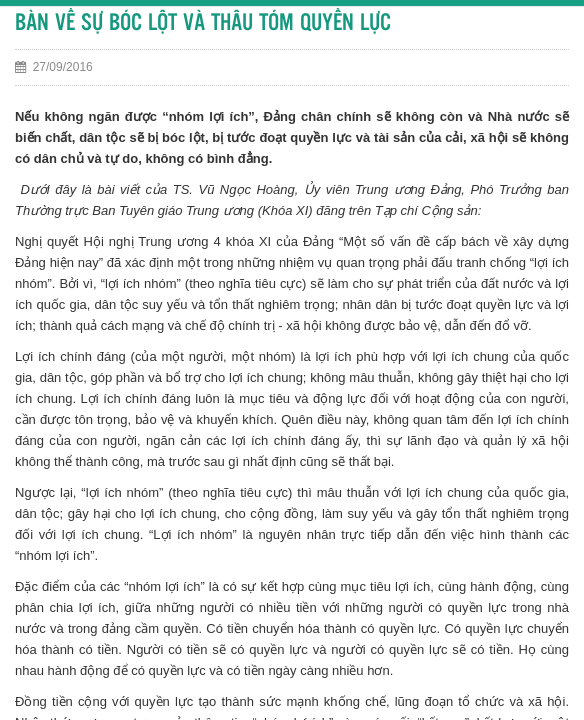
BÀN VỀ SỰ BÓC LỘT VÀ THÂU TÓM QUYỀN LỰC (203, 23)
